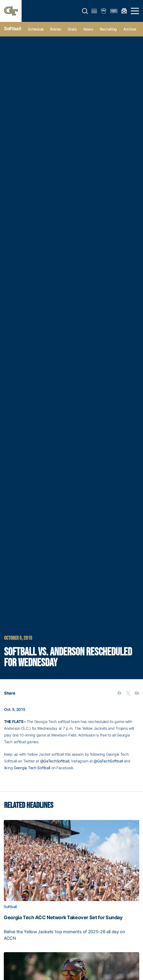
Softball (13, 29)
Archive (130, 29)
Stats (72, 29)
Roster (56, 29)
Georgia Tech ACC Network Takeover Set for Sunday (63, 918)
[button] (85, 11)
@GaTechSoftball (55, 761)
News (88, 29)
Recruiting (108, 29)
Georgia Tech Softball (32, 768)
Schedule (36, 29)
